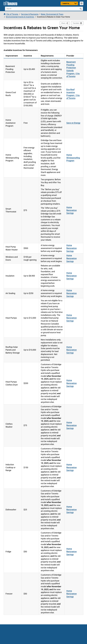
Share (65, 23)
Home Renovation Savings (72, 210)
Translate (76, 23)
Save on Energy (73, 123)
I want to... (66, 3)
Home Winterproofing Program (73, 158)
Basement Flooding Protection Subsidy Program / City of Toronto (73, 69)
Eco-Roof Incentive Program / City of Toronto (73, 94)
